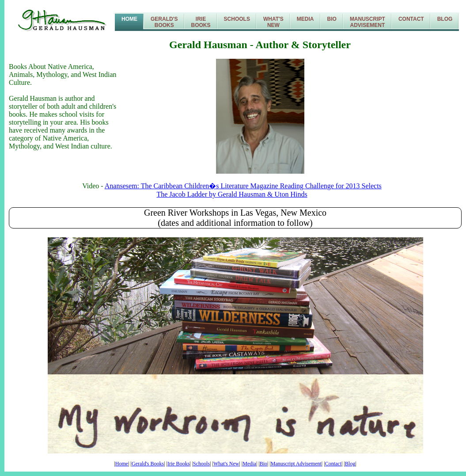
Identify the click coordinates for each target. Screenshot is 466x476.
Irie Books (178, 464)
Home (129, 19)
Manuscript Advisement (296, 464)
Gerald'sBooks (164, 22)
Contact (411, 19)
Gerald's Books (148, 464)
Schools (237, 19)
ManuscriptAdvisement (367, 22)
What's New (226, 464)
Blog (445, 19)
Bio (332, 19)
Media (305, 19)
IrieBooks (201, 22)
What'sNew (273, 22)
